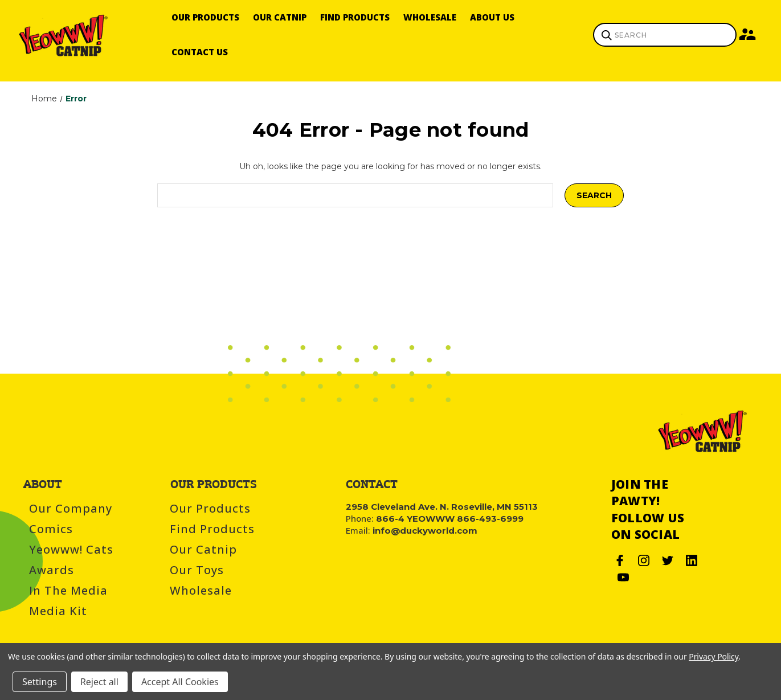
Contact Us (200, 52)
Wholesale (430, 17)
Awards (52, 570)
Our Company (71, 508)
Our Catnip (280, 17)
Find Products (355, 17)
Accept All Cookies (180, 682)
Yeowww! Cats (71, 549)
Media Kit (58, 611)
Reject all (99, 682)
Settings (40, 682)
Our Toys (197, 570)
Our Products (205, 17)
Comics (51, 529)
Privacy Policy (713, 656)
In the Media (68, 590)
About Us (492, 17)
